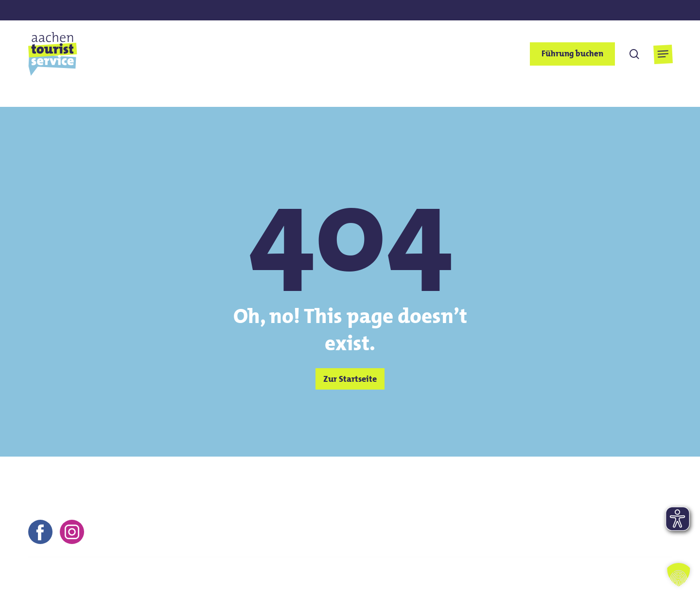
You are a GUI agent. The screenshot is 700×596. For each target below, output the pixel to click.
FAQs (556, 577)
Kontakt (378, 577)
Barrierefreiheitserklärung (625, 577)
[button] (663, 54)
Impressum (426, 577)
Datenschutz (511, 577)
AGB (467, 577)
